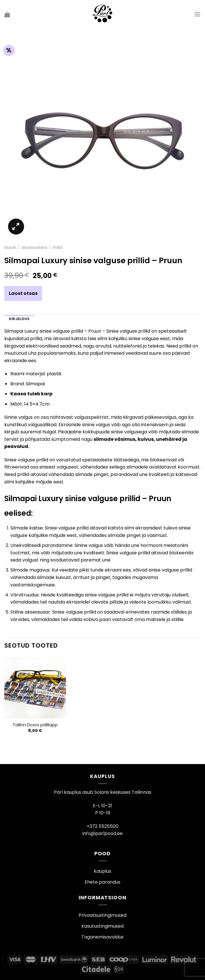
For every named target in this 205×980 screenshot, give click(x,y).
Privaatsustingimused (102, 915)
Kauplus (102, 871)
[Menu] (197, 14)
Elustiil (10, 248)
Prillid (58, 248)
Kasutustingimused (102, 926)
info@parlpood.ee (102, 833)
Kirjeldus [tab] (19, 319)
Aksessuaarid (34, 248)
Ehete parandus (102, 882)
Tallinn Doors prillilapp (35, 725)
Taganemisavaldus (102, 937)
